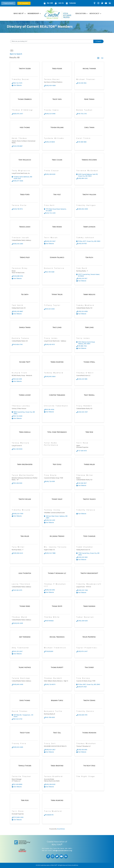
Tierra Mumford (53, 811)
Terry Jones (83, 338)
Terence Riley (20, 268)
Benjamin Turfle (53, 711)
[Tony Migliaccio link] (25, 160)
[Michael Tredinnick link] (57, 637)
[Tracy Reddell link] (89, 395)
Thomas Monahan (86, 744)
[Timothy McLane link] (25, 499)
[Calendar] (70, 3)
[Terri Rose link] (89, 432)
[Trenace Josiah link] (25, 227)
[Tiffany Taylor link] (57, 295)
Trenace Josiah (20, 238)
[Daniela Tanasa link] (25, 328)
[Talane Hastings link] (25, 668)
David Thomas (20, 711)
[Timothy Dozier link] (25, 69)
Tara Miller (18, 547)
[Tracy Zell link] (57, 733)
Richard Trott (20, 373)
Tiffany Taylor (52, 305)
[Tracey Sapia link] (57, 99)
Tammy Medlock (85, 305)
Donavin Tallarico (54, 268)
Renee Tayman (84, 110)
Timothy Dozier (21, 79)
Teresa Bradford (53, 777)
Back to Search (16, 54)
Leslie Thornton (21, 584)
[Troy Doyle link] (57, 465)
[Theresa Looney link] (25, 395)
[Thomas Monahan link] (89, 733)
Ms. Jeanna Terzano (55, 547)
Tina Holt (49, 205)
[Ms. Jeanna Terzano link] (57, 536)
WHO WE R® (19, 14)
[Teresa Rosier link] (57, 69)
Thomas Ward (19, 617)
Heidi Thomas (19, 138)
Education (81, 14)
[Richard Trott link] (25, 362)
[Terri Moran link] (57, 227)
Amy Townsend (20, 648)
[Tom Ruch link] (89, 258)
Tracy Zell (50, 744)
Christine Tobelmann (56, 406)
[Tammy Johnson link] (89, 227)
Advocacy (94, 14)
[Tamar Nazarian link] (89, 606)
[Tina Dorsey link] (89, 668)
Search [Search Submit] (98, 41)
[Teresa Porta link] (25, 195)
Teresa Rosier (52, 79)
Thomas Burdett (53, 678)
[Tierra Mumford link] (57, 801)
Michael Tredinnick (55, 648)
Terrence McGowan (87, 171)
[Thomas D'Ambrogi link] (25, 99)
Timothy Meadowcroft (89, 584)
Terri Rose (82, 443)
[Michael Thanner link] (89, 69)
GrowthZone (61, 829)
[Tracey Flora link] (25, 733)
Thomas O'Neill (85, 373)
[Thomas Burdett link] (57, 668)
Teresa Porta (19, 205)
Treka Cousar (52, 171)
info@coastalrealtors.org (63, 851)
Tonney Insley (52, 510)
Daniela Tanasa (20, 338)
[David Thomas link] (25, 701)
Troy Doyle (50, 475)
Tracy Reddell (84, 406)
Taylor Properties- (87, 648)
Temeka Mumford (54, 373)
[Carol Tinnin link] (89, 128)
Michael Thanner (86, 79)
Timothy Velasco (86, 510)
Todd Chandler (85, 547)
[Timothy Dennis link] (89, 701)
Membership (33, 14)
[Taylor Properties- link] (89, 637)
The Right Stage (86, 777)
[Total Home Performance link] (57, 432)
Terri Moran (51, 238)
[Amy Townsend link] (25, 637)
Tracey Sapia (51, 110)
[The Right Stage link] (89, 766)
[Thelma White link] (57, 606)
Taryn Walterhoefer (23, 475)
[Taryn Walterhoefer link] (25, 465)
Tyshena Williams (54, 138)
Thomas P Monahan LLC (55, 585)
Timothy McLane (21, 510)
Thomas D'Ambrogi (22, 110)
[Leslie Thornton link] (25, 573)
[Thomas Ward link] (25, 606)
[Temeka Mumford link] (57, 362)
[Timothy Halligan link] (89, 195)
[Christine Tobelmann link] (57, 395)
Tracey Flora (19, 744)
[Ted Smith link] (25, 295)
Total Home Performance (51, 444)
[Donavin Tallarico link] (57, 258)
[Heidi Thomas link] (25, 128)
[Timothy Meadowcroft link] (89, 573)
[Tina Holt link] (57, 195)
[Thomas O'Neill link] (89, 362)
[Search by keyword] (52, 41)
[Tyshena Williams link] (57, 128)
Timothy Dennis (85, 711)
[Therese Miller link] (89, 465)
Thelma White (52, 617)
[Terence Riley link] (25, 258)
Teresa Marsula (21, 443)
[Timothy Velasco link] (89, 499)
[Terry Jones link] (89, 328)
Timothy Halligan (86, 205)
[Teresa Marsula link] (25, 432)
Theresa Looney (21, 406)
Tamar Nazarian (85, 617)
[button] (98, 58)
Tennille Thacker (22, 777)
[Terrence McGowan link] (89, 160)
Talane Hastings (21, 678)
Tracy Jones (51, 338)
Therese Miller (85, 475)
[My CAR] (47, 3)
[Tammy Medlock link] (89, 295)
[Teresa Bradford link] (57, 766)
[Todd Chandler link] (89, 536)
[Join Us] (59, 3)
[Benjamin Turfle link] (57, 701)
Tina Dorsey (83, 678)
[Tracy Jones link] (57, 328)
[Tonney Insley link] (57, 499)
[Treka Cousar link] (57, 160)
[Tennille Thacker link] (25, 766)
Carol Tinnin (84, 138)
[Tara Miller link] (25, 536)
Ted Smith (18, 305)
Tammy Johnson (85, 238)
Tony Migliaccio (21, 171)
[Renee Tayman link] (89, 99)
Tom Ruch (82, 268)
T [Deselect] (12, 51)
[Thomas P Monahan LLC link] (57, 573)
